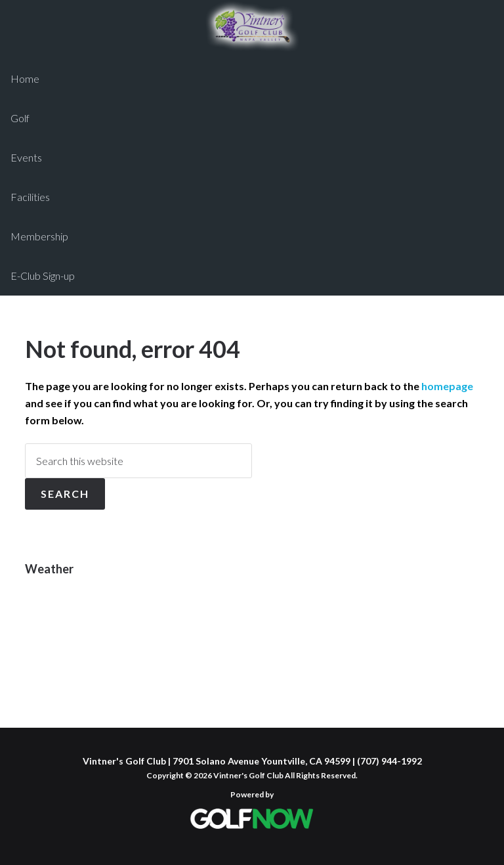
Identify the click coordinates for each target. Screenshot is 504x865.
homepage (447, 386)
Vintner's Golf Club (252, 26)
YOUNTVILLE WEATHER (252, 639)
